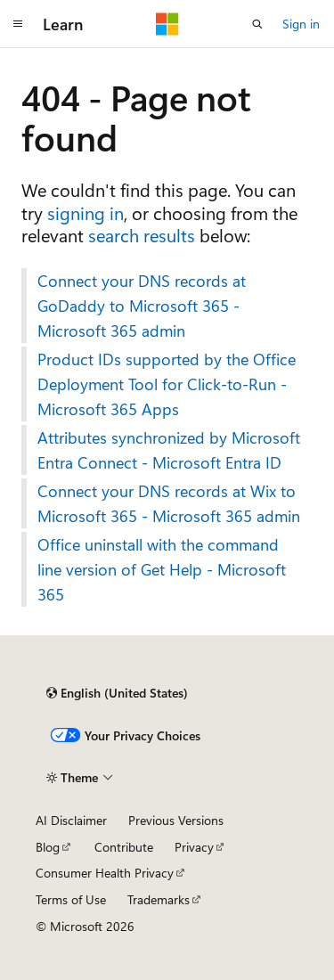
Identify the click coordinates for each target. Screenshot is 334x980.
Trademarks (159, 899)
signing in (86, 212)
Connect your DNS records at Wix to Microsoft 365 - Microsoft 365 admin (169, 503)
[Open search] (257, 24)
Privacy (194, 847)
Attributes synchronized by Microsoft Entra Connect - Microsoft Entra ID (169, 450)
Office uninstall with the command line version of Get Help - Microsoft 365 (162, 569)
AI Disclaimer (71, 820)
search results (142, 235)
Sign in (301, 24)
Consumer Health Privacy (105, 873)
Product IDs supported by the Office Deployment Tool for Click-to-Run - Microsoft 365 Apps (167, 384)
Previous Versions (176, 820)
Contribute (124, 847)
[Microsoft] (167, 24)
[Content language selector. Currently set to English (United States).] (117, 693)
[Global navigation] (18, 24)
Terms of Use (71, 899)
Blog (48, 847)
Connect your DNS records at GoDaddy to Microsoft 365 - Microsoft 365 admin (142, 306)
